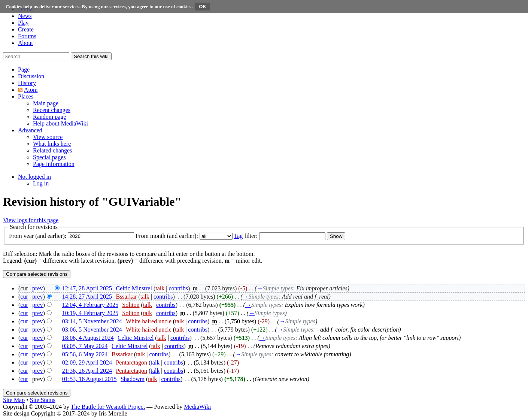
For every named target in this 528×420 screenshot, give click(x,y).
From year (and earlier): (38, 236)
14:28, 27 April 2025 (87, 297)
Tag (239, 236)
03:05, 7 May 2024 (85, 346)
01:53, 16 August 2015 (89, 379)
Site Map (14, 400)
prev (37, 288)
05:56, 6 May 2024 (85, 354)
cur (24, 297)
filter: (246, 236)
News (25, 16)
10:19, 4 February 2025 (90, 313)
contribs (178, 288)
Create (26, 29)
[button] (24, 70)
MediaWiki (197, 407)
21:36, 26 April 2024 (87, 371)
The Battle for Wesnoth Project (108, 407)
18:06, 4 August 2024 (88, 338)
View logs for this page (31, 220)
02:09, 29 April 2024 (87, 362)
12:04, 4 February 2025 (90, 305)
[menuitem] (46, 103)
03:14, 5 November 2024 (92, 321)
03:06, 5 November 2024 (92, 330)
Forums (27, 36)
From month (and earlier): (167, 236)
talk (160, 288)
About (25, 43)
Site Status (43, 400)
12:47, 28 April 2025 (87, 288)
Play (23, 23)
